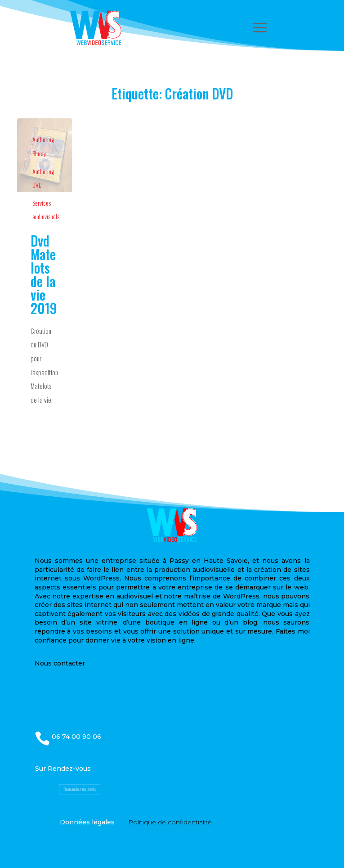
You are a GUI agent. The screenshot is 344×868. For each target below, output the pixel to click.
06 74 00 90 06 (76, 737)
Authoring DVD (43, 178)
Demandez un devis (80, 789)
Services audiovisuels (46, 210)
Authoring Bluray (43, 146)
